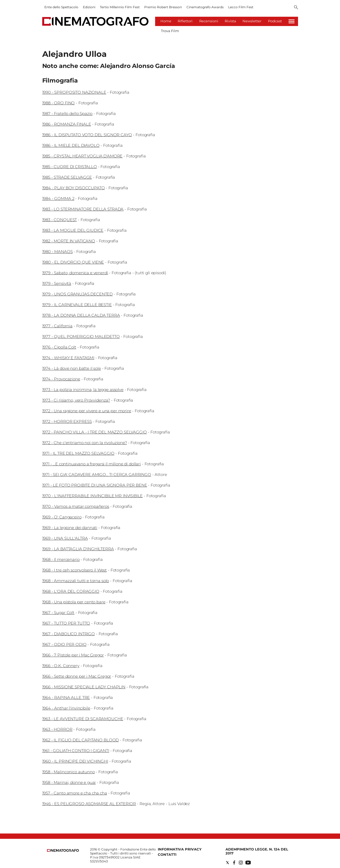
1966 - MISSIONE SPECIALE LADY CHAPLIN (84, 687)
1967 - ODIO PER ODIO (64, 644)
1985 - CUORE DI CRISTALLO (70, 167)
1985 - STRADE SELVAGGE (67, 177)
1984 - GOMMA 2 (58, 198)
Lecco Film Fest (241, 7)
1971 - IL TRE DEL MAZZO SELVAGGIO (78, 453)
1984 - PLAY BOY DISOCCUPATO (74, 188)
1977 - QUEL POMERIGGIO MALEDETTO (81, 336)
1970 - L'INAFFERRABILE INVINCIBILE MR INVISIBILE (93, 496)
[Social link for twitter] (228, 863)
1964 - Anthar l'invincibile (66, 708)
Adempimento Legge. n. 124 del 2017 (257, 851)
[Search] (296, 8)
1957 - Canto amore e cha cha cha (75, 793)
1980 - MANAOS (58, 252)
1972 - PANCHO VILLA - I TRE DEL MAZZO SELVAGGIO (95, 432)
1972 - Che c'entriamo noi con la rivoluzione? (85, 443)
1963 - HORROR (57, 729)
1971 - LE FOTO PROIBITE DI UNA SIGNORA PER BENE (95, 485)
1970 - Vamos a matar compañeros (76, 506)
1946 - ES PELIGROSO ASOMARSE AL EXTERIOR (89, 804)
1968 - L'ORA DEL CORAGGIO (71, 591)
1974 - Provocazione (61, 379)
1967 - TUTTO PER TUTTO (66, 623)
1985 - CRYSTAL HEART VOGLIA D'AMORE (82, 156)
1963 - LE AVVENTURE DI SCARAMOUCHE (83, 719)
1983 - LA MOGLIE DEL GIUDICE (73, 230)
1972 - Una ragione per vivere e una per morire (87, 411)
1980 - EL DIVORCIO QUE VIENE (73, 262)
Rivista (230, 21)
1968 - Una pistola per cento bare (74, 602)
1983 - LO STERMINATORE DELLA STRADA (83, 209)
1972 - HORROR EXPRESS (67, 421)
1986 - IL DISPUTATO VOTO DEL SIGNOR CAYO (87, 135)
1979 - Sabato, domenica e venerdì (75, 273)
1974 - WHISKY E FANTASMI (68, 358)
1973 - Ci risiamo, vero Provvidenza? (76, 400)
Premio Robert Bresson (163, 7)
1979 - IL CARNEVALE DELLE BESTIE (77, 305)
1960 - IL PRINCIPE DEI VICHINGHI (75, 761)
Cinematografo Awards (205, 7)
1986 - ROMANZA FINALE (67, 124)
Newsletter (252, 21)
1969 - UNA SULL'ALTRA (65, 538)
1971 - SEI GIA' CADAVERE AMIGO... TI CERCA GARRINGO (97, 474)
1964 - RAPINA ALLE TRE (66, 697)
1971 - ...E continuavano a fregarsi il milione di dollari (92, 464)
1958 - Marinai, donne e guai (69, 782)
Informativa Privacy (180, 849)
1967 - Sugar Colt (58, 613)
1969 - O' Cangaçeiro (62, 517)
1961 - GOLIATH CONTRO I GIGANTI (76, 751)
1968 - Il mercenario (61, 559)
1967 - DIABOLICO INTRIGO (69, 634)
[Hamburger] (292, 21)
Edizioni (89, 7)
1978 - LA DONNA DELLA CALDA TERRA (81, 315)
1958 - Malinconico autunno (69, 772)
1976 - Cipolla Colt (59, 347)
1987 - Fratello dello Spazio (67, 113)
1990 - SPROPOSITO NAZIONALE (74, 92)
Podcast (275, 21)
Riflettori (185, 21)
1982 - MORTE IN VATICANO (69, 241)
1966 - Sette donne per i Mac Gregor (77, 676)
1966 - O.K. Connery (61, 666)
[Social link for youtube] (248, 863)
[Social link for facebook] (234, 863)
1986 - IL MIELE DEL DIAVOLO (71, 145)
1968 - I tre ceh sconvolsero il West (75, 570)
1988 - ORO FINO (59, 103)
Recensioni (209, 21)
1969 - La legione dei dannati (70, 528)
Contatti (167, 854)
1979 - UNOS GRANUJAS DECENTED (78, 294)
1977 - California (57, 326)
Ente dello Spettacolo (61, 7)
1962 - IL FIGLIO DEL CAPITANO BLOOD (81, 740)
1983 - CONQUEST (60, 220)
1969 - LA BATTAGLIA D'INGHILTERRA (78, 549)
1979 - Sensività (57, 283)
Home (166, 21)
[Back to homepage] (63, 851)
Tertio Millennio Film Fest (120, 7)
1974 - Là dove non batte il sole (72, 368)
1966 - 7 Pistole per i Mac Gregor (73, 655)
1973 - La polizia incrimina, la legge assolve (83, 390)
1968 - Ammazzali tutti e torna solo (76, 581)
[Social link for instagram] (241, 863)
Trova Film (170, 31)
